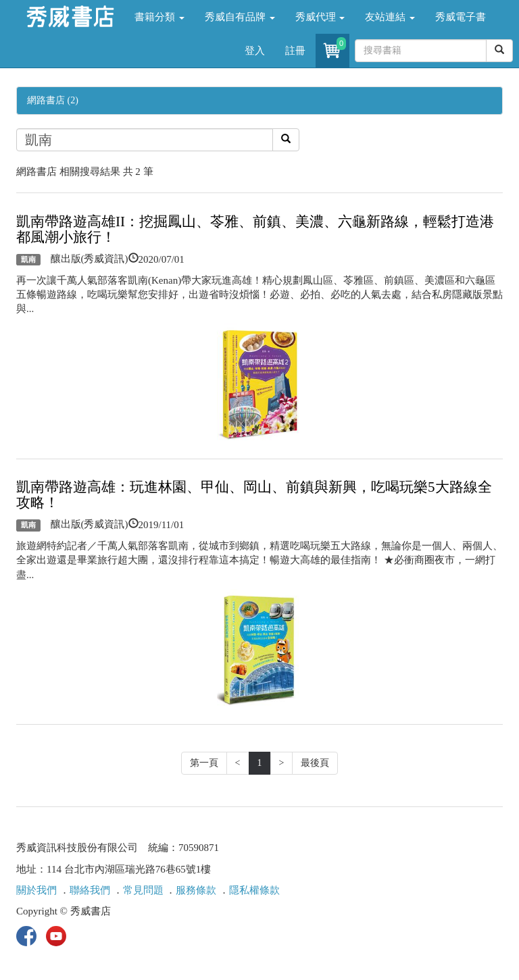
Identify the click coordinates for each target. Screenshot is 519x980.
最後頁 (315, 763)
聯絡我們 (90, 890)
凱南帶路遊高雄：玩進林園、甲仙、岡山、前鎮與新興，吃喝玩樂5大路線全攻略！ (254, 495)
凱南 (28, 259)
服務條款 (196, 890)
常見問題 (143, 890)
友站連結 (390, 17)
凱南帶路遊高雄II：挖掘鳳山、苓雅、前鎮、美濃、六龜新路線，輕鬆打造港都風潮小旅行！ (255, 229)
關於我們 (36, 890)
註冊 (295, 51)
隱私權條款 (254, 890)
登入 (255, 51)
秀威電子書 (461, 17)
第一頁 (204, 763)
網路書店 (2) (53, 100)
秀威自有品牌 (240, 17)
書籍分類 (159, 17)
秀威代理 (320, 17)
